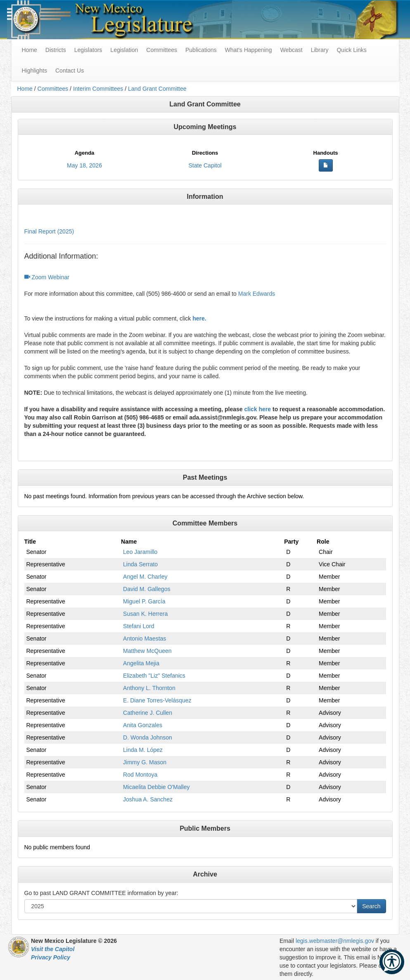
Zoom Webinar (47, 277)
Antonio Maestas (145, 638)
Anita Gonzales (143, 725)
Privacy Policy (51, 957)
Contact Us (70, 71)
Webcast (291, 50)
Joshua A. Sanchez (148, 799)
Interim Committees (98, 89)
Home (25, 89)
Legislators (88, 50)
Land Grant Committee (157, 89)
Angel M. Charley (145, 577)
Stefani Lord (139, 626)
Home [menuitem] (30, 50)
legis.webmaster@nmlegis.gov (335, 941)
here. (199, 318)
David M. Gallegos (147, 589)
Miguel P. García (144, 601)
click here (257, 409)
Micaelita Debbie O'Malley (156, 787)
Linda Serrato (140, 564)
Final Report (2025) (49, 231)
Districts (56, 50)
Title (30, 542)
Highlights (34, 71)
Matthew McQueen (147, 651)
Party (291, 542)
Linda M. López (143, 750)
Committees (162, 50)
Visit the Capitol (53, 949)
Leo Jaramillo (140, 552)
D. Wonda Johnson (148, 737)
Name (129, 542)
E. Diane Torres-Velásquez (157, 700)
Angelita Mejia (141, 663)
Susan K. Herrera (145, 614)
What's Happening (248, 50)
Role (323, 542)
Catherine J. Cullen (148, 713)
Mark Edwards (257, 294)
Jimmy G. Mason (145, 762)
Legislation (124, 50)
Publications (201, 50)
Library (320, 50)
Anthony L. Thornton (149, 688)
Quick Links (351, 50)
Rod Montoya (140, 775)
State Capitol (205, 165)
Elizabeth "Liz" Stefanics (154, 676)
